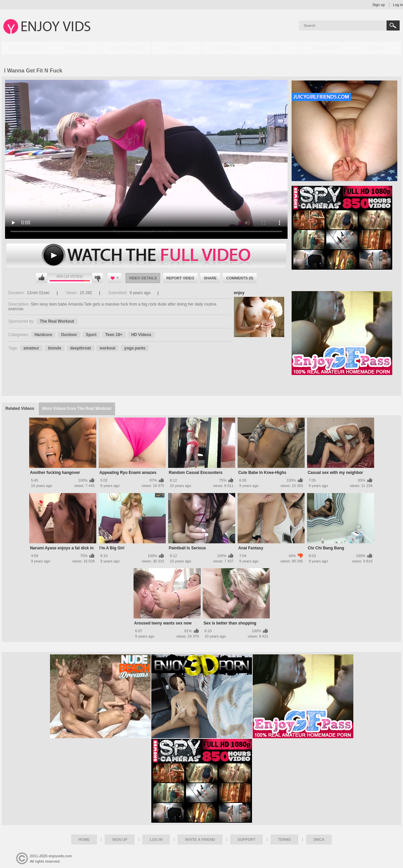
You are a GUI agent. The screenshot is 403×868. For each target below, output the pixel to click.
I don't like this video (97, 278)
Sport (91, 335)
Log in (398, 5)
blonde (55, 348)
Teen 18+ (114, 335)
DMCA (319, 839)
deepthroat (81, 348)
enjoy (239, 293)
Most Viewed (127, 48)
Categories (226, 48)
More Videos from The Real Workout (77, 409)
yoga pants (135, 348)
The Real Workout (57, 321)
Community (326, 48)
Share (210, 278)
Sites (276, 48)
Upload (376, 48)
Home (84, 839)
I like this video (42, 278)
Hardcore (43, 335)
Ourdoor (69, 335)
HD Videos (141, 335)
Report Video (180, 278)
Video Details (143, 278)
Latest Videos (27, 48)
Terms (284, 839)
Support (246, 839)
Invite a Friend (200, 839)
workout (108, 348)
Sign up (379, 5)
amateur (31, 348)
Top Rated (76, 48)
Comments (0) (240, 278)
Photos (176, 48)
